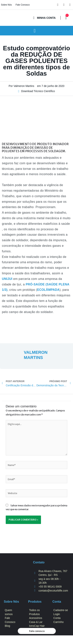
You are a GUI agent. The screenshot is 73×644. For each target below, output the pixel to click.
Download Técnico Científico (38, 91)
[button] (35, 31)
